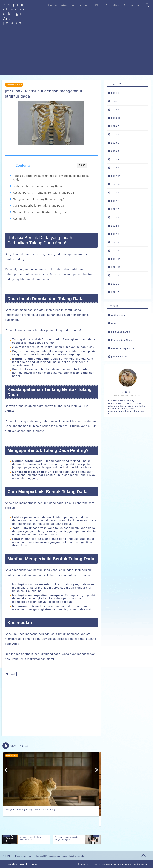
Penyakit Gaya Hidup (123, 348)
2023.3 (115, 159)
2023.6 (115, 135)
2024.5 (115, 101)
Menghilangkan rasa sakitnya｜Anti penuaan (14, 14)
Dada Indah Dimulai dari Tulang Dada (37, 186)
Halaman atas (58, 5)
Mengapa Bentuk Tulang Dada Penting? (38, 199)
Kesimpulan (21, 218)
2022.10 (116, 184)
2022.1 (115, 242)
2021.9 (115, 276)
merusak (12, 674)
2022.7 (115, 201)
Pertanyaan (132, 5)
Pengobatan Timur (14, 85)
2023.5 (115, 143)
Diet (98, 5)
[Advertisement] (76, 52)
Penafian (33, 864)
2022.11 (116, 176)
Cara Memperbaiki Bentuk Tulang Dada (38, 205)
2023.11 (116, 110)
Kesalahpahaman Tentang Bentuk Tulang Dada (43, 192)
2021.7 (115, 292)
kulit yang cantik (121, 332)
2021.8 (115, 284)
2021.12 (116, 251)
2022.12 (116, 168)
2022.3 (115, 234)
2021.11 (116, 259)
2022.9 (115, 193)
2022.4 (115, 226)
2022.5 (115, 217)
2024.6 (115, 93)
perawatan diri (119, 357)
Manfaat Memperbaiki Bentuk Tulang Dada (41, 212)
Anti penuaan (81, 5)
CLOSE (82, 165)
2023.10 (116, 118)
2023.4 (115, 151)
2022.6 (115, 209)
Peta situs (112, 5)
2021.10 (116, 267)
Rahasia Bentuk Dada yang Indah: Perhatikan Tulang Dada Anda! (51, 178)
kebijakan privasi (16, 864)
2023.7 (115, 126)
